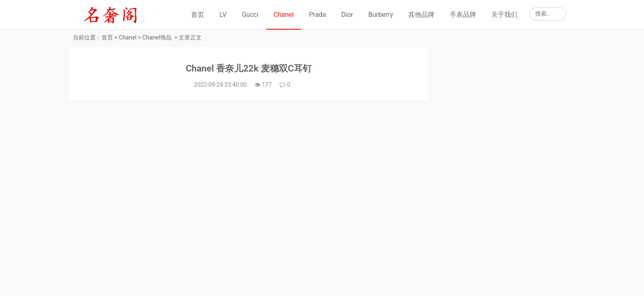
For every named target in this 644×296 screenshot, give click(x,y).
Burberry (381, 15)
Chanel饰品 (157, 37)
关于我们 (504, 15)
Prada (317, 15)
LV (223, 15)
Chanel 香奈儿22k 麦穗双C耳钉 (249, 68)
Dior (347, 15)
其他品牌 (421, 15)
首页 (198, 15)
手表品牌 (463, 15)
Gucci (250, 15)
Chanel (284, 15)
